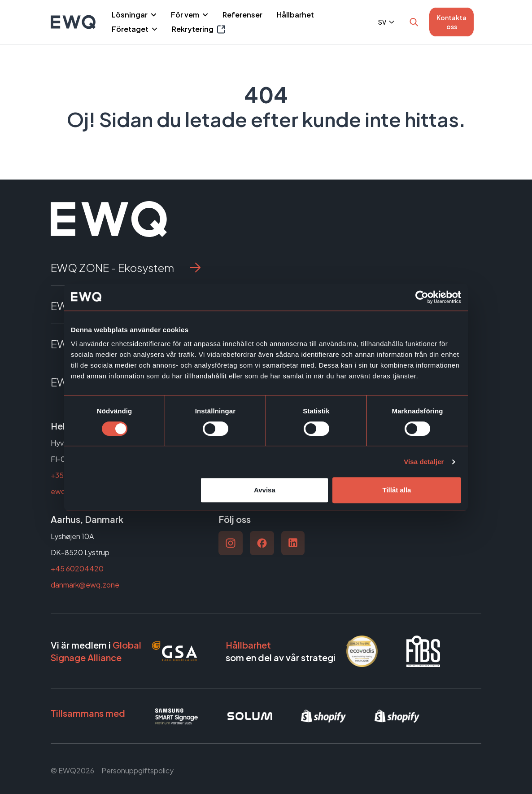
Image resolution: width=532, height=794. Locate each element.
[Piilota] (153, 15)
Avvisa (265, 490)
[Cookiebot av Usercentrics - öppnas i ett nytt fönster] (422, 297)
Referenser (242, 15)
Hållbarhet (295, 15)
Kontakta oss (451, 22)
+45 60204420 (77, 568)
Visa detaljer (424, 462)
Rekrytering (198, 29)
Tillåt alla (397, 490)
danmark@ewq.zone (85, 585)
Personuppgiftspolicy (137, 770)
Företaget (131, 29)
